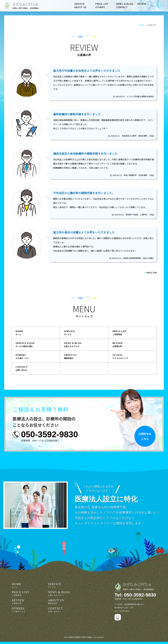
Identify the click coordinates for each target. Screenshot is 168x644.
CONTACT (122, 7)
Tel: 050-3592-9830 (132, 597)
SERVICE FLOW (37, 345)
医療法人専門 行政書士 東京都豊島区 (26, 8)
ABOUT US (80, 7)
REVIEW (142, 4)
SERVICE (79, 4)
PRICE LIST (102, 4)
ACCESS (134, 358)
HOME (37, 333)
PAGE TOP (152, 273)
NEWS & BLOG (125, 4)
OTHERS (100, 7)
